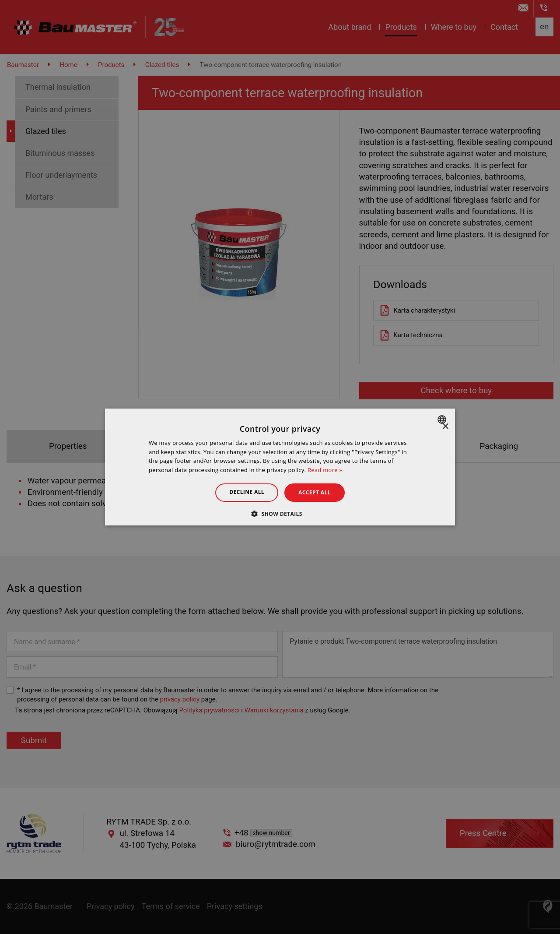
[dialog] (280, 467)
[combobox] (443, 419)
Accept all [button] (315, 492)
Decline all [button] (247, 492)
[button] (280, 514)
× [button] (445, 427)
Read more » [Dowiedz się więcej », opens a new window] (325, 470)
